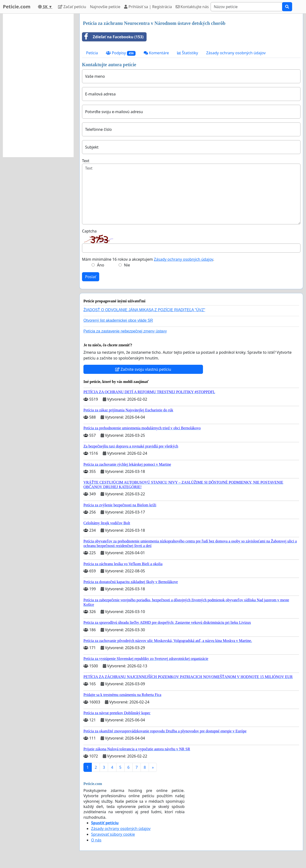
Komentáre (156, 53)
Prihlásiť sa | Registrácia (148, 7)
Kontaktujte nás (192, 7)
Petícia (92, 53)
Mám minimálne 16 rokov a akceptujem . (148, 259)
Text (86, 161)
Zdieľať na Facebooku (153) (113, 37)
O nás (96, 840)
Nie (127, 265)
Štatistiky (188, 53)
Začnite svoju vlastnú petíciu (143, 369)
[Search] (246, 7)
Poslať (91, 277)
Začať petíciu (72, 7)
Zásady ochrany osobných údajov (236, 53)
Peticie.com (17, 7)
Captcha (89, 231)
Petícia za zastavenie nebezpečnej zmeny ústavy (125, 331)
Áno (101, 265)
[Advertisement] (38, 85)
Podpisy (121, 53)
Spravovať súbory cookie (113, 834)
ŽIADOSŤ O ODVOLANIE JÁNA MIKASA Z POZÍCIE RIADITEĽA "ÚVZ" (144, 310)
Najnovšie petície (105, 7)
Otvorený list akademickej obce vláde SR (118, 320)
